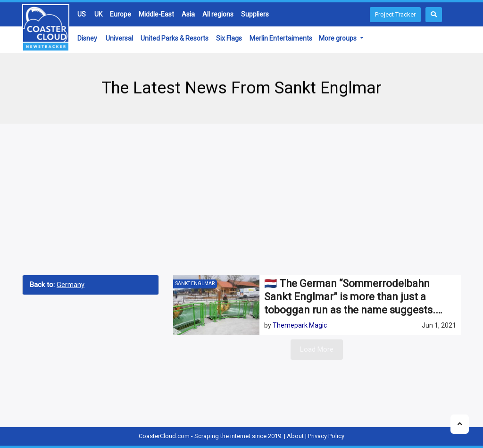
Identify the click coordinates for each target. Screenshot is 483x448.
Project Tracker (395, 14)
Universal (119, 38)
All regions (218, 14)
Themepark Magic (300, 325)
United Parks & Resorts (175, 38)
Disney (87, 38)
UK (98, 14)
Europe (121, 14)
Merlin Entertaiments (281, 38)
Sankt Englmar (195, 283)
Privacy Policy (326, 436)
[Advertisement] (241, 199)
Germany (71, 285)
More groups (338, 38)
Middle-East (156, 14)
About (295, 436)
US (82, 14)
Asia (188, 14)
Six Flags (229, 38)
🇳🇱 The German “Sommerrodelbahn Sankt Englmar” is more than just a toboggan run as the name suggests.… (353, 297)
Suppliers (255, 14)
